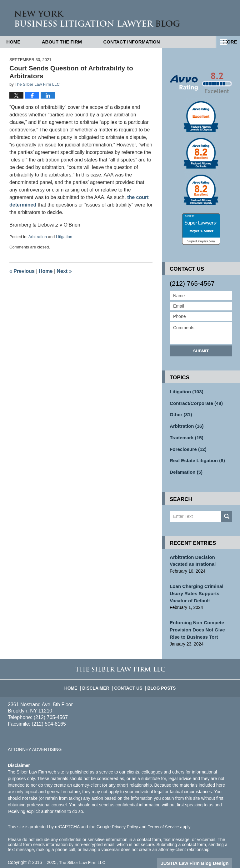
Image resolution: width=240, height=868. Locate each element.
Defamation (185, 467)
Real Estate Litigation (195, 457)
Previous (22, 271)
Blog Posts (160, 676)
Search (227, 512)
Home (22, 42)
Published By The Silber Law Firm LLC (208, 18)
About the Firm (79, 42)
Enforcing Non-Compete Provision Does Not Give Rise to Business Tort (200, 621)
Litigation (64, 237)
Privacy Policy (125, 818)
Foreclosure (187, 446)
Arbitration (38, 237)
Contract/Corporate (194, 402)
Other (180, 413)
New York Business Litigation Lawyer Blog (82, 18)
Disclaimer (99, 676)
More (226, 42)
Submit (201, 351)
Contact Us (129, 676)
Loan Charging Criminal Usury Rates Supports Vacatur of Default (195, 587)
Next (64, 271)
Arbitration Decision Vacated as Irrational (200, 555)
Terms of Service (165, 818)
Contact (157, 42)
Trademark (185, 435)
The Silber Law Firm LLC (83, 853)
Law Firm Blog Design (202, 854)
